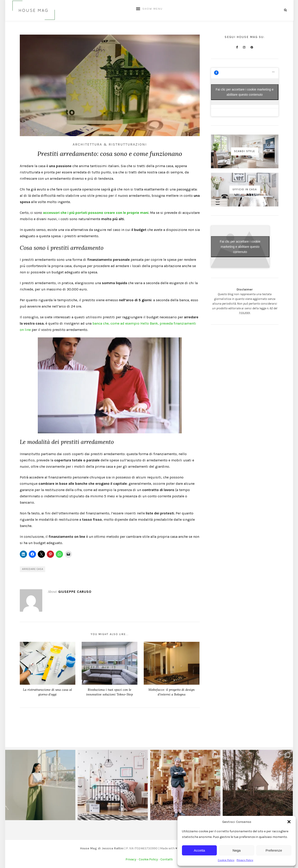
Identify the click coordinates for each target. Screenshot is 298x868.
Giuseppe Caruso (75, 592)
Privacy (131, 859)
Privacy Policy (245, 860)
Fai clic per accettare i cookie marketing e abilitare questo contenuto (245, 92)
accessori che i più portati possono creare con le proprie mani (96, 213)
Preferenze (274, 850)
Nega (237, 850)
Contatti (167, 859)
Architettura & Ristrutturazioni (110, 144)
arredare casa (33, 569)
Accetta (199, 850)
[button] (289, 822)
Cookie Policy (226, 860)
